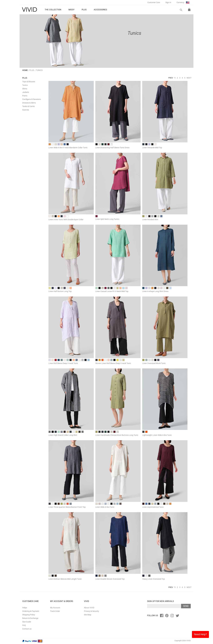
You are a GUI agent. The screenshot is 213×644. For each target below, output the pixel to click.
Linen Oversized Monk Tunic (154, 363)
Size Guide (27, 622)
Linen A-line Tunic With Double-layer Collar (66, 220)
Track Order (55, 611)
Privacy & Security (91, 611)
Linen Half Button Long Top (60, 291)
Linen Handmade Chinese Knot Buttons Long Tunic (117, 435)
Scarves (26, 110)
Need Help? (200, 634)
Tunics (25, 85)
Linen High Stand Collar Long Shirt (63, 435)
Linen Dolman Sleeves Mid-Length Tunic (65, 579)
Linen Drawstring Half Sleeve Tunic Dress (112, 148)
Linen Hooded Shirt (150, 220)
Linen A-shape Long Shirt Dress (155, 291)
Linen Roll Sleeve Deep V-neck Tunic (63, 363)
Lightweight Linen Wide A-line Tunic (157, 435)
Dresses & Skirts (29, 103)
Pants (25, 96)
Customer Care (154, 2)
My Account (55, 608)
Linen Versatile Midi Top (152, 148)
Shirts (25, 89)
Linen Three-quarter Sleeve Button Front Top (67, 507)
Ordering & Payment (31, 611)
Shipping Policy (29, 615)
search (181, 10)
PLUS (32, 70)
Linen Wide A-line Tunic (105, 507)
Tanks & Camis (28, 106)
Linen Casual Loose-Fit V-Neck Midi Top (112, 291)
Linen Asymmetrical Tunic (153, 507)
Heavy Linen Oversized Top (154, 579)
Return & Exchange (30, 618)
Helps (25, 608)
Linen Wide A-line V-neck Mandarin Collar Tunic (68, 148)
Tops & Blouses (29, 82)
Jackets (26, 92)
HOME (25, 70)
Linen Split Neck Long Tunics (107, 219)
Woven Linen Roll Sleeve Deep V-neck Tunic (113, 363)
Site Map (88, 615)
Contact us (27, 629)
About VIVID (89, 608)
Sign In (168, 2)
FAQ (24, 625)
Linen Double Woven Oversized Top (110, 579)
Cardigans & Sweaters (32, 99)
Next (189, 78)
